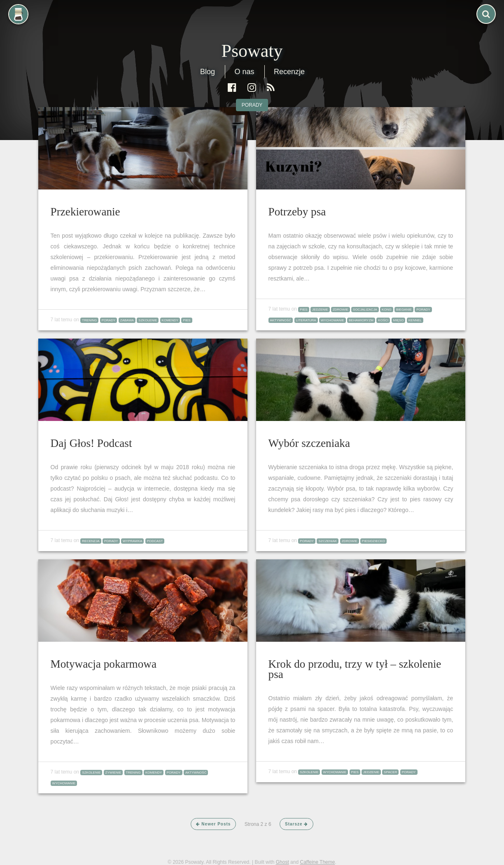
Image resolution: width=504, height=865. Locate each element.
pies (187, 320)
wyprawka (132, 541)
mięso (399, 320)
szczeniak (328, 541)
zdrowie (341, 310)
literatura (306, 320)
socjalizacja (365, 310)
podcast (155, 541)
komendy (170, 320)
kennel (415, 320)
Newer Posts (213, 824)
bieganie (404, 310)
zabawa (127, 320)
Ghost (282, 862)
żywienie (113, 773)
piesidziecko (373, 541)
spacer (390, 772)
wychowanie (332, 320)
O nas (244, 72)
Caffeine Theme (317, 862)
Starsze (296, 824)
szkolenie (148, 320)
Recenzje (289, 72)
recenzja (91, 541)
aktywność (281, 320)
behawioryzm (361, 320)
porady (252, 105)
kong (387, 310)
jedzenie (320, 310)
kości (383, 320)
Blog (208, 72)
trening (89, 320)
